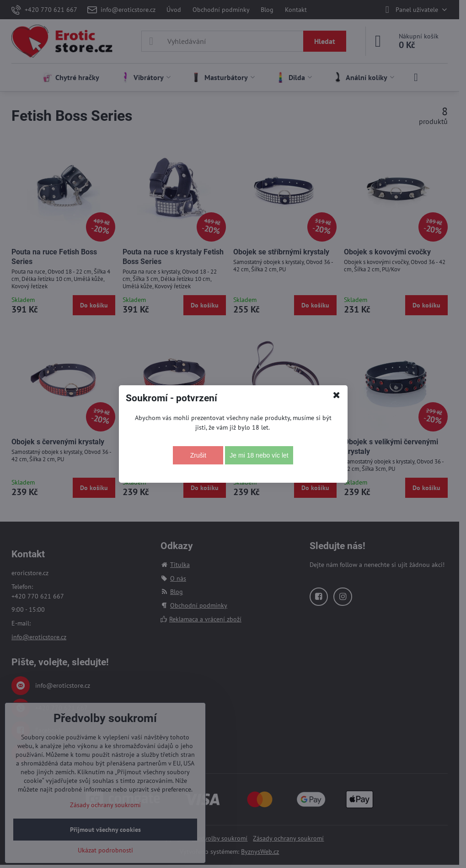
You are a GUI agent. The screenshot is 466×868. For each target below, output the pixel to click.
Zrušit (198, 455)
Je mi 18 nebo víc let (259, 455)
